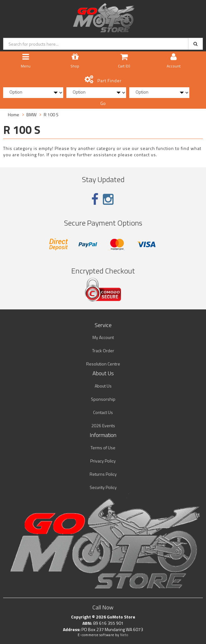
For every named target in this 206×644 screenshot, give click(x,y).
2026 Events (103, 425)
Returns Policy (103, 474)
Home (14, 115)
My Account (103, 337)
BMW (31, 115)
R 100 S (51, 115)
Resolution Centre (103, 364)
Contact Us (103, 412)
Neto (124, 635)
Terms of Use (103, 448)
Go (103, 103)
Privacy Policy (103, 461)
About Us (103, 386)
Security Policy (103, 487)
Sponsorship (103, 399)
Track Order (103, 351)
